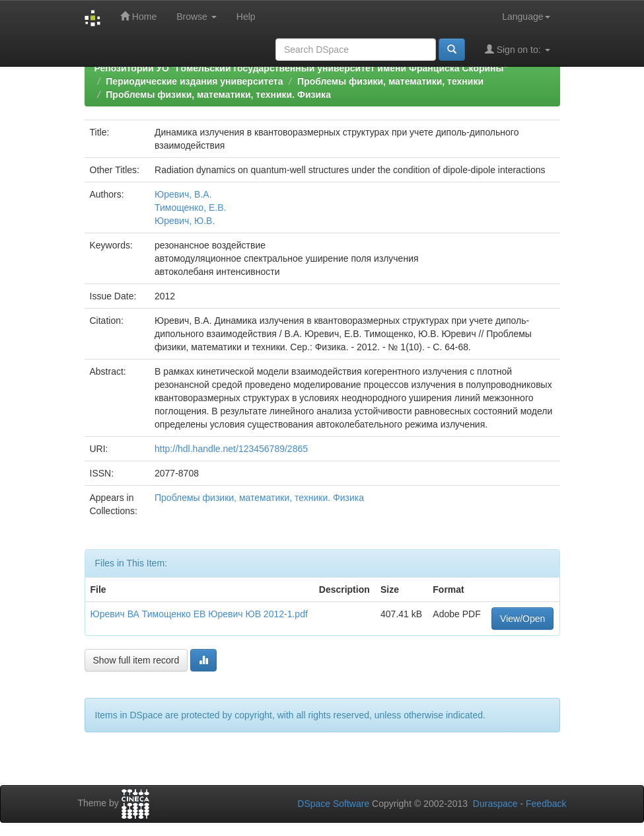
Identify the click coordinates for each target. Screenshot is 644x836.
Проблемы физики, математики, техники (390, 81)
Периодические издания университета (194, 81)
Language (526, 17)
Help (246, 17)
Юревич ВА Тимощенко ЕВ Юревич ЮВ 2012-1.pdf (199, 614)
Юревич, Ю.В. (185, 221)
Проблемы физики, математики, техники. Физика (218, 95)
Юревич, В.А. (183, 194)
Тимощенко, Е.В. (190, 208)
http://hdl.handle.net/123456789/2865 (231, 449)
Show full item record (136, 660)
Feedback (546, 804)
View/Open (522, 619)
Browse (197, 17)
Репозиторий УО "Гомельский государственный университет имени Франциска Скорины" (302, 68)
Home (138, 16)
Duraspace (495, 804)
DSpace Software (333, 804)
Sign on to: (518, 49)
